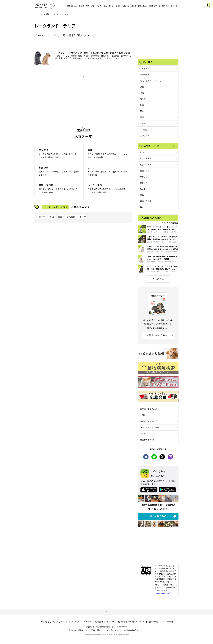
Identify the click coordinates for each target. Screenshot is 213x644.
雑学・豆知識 (146, 201)
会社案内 (90, 626)
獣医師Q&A (142, 6)
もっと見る (158, 279)
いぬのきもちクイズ (148, 421)
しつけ (82, 6)
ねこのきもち (74, 622)
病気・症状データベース (150, 81)
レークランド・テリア (56, 207)
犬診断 (143, 433)
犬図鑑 (134, 6)
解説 (60, 217)
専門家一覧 (153, 622)
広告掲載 (87, 622)
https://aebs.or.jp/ (162, 593)
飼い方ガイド (164, 6)
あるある (144, 189)
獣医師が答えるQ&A (148, 409)
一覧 (173, 146)
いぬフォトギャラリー (149, 427)
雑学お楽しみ (72, 6)
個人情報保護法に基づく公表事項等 (112, 626)
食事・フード (146, 164)
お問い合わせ (167, 622)
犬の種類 (71, 217)
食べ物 (118, 6)
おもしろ (144, 183)
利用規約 (99, 622)
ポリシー (110, 622)
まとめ (143, 123)
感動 (142, 195)
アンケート (145, 136)
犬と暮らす (145, 68)
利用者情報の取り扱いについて (131, 622)
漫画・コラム (108, 6)
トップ (37, 14)
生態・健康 (90, 6)
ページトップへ (106, 612)
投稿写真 (126, 6)
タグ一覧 (174, 6)
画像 (142, 111)
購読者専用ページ (148, 440)
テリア (83, 217)
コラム (143, 99)
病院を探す (153, 6)
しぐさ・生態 (146, 158)
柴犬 (142, 207)
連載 (142, 87)
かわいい (144, 177)
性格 (52, 217)
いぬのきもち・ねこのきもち (52, 622)
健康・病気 (145, 171)
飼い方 (99, 6)
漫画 (142, 93)
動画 (142, 105)
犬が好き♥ (144, 74)
